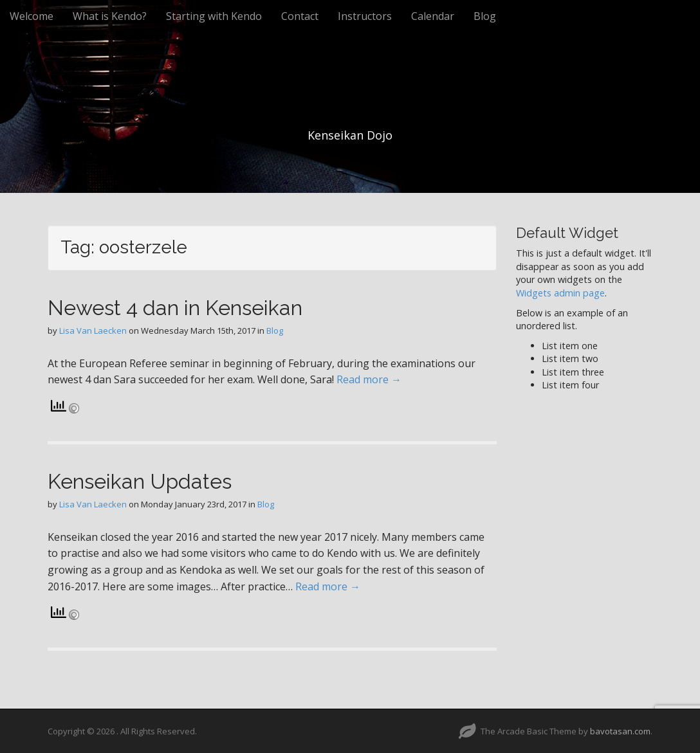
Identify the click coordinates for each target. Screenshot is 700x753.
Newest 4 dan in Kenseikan (175, 308)
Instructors (365, 16)
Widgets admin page (560, 293)
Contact (300, 16)
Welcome (32, 16)
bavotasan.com (620, 731)
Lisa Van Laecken (93, 331)
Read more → (369, 379)
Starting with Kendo (214, 16)
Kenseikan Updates (140, 481)
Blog (485, 16)
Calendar (433, 16)
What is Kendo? (110, 16)
